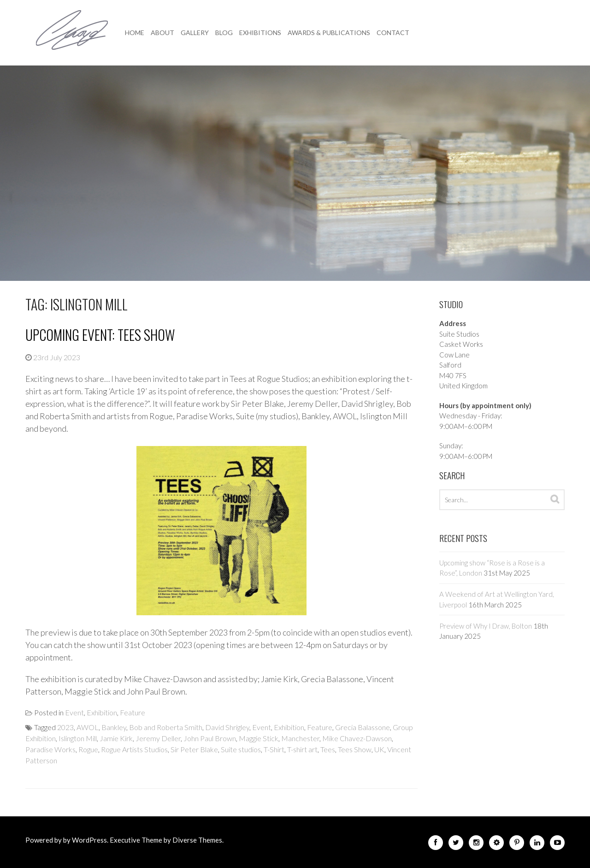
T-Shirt (274, 749)
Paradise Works (50, 749)
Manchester (300, 738)
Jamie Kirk (116, 738)
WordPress (89, 840)
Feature (133, 712)
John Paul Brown (210, 738)
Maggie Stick (259, 738)
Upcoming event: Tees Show (100, 335)
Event (74, 712)
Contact (393, 33)
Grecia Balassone (363, 727)
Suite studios (241, 749)
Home (135, 33)
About (162, 33)
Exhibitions (260, 33)
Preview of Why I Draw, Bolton (486, 626)
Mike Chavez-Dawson (357, 738)
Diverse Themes (197, 840)
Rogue (88, 749)
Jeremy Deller (158, 738)
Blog (224, 33)
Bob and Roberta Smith (166, 727)
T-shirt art (302, 749)
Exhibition (102, 712)
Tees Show (355, 749)
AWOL (88, 727)
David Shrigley (227, 727)
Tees (328, 749)
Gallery (195, 33)
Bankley (114, 727)
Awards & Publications (329, 33)
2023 (65, 727)
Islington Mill (78, 738)
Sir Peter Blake (194, 749)
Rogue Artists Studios (134, 749)
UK (379, 749)
